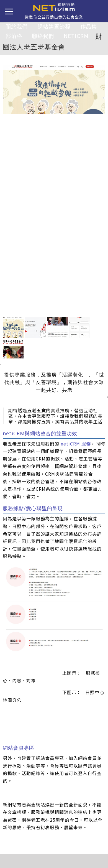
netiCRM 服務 (76, 444)
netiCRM (76, 36)
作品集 (89, 26)
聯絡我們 (43, 36)
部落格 (14, 36)
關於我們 (17, 26)
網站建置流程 (54, 26)
